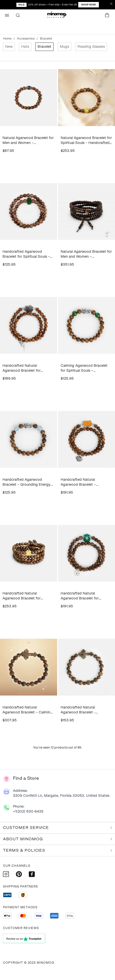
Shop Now (89, 5)
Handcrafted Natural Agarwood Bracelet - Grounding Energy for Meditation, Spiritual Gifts (82, 710)
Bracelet (44, 47)
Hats (25, 47)
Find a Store (26, 778)
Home (7, 39)
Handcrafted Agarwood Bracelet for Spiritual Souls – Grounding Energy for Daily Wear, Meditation (26, 254)
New (9, 47)
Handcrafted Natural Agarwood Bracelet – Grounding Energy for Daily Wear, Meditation (83, 482)
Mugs (64, 47)
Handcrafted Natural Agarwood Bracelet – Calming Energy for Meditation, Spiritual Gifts (27, 710)
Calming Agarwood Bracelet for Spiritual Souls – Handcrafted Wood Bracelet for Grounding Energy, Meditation (84, 368)
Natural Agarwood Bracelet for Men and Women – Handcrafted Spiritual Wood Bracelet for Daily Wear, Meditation (28, 141)
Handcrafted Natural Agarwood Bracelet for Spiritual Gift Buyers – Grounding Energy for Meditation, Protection (80, 596)
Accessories (26, 39)
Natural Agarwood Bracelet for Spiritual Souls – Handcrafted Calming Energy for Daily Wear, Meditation (86, 141)
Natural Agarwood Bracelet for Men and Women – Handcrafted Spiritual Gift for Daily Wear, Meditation (86, 254)
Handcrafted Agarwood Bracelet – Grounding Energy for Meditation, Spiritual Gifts (27, 482)
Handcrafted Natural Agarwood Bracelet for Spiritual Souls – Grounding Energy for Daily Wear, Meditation (25, 596)
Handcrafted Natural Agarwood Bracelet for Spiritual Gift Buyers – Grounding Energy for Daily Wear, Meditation (25, 368)
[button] (58, 15)
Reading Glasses (91, 47)
